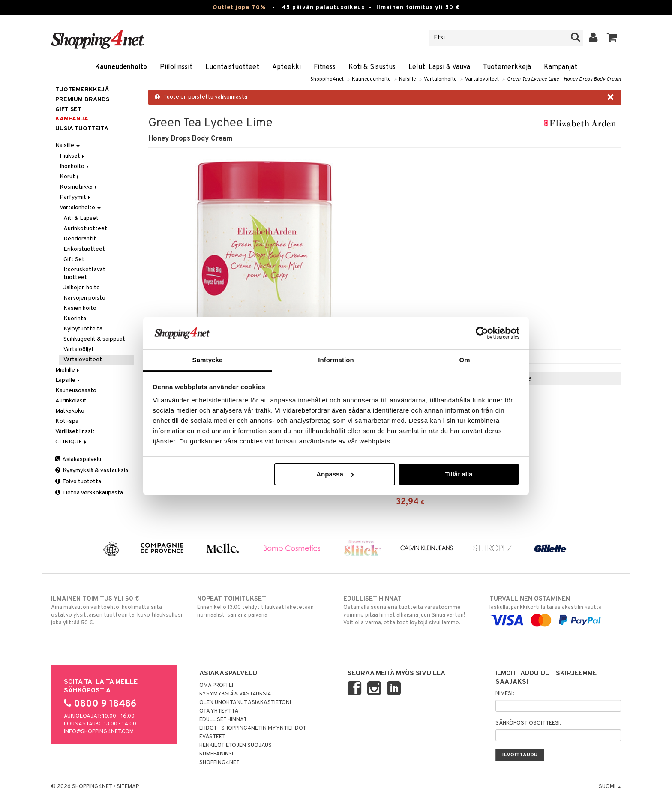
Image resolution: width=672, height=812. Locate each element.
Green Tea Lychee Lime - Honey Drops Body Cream (564, 79)
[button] (612, 38)
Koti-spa (67, 421)
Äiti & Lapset (81, 218)
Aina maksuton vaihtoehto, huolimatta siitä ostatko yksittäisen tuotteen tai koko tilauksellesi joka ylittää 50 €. (117, 611)
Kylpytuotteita (83, 329)
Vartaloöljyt (79, 349)
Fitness (325, 67)
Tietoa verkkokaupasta (89, 493)
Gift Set (74, 259)
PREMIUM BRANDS (82, 100)
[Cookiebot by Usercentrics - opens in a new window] (482, 333)
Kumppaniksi (216, 754)
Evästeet (212, 737)
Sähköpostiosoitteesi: (528, 723)
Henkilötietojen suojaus (235, 746)
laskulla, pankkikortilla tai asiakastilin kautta (555, 610)
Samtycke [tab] (208, 360)
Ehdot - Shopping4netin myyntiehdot (253, 728)
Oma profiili (216, 686)
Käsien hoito (80, 308)
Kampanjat (561, 67)
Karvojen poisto (84, 298)
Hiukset (73, 156)
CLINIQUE (72, 442)
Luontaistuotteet (232, 67)
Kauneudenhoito (121, 67)
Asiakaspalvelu (78, 460)
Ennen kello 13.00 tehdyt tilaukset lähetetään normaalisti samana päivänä (263, 607)
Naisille (407, 79)
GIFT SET (68, 109)
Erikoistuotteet (84, 249)
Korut (70, 177)
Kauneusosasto (76, 391)
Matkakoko (70, 411)
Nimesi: (505, 694)
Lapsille (68, 380)
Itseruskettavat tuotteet (84, 274)
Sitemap (128, 787)
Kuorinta (75, 319)
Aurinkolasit (71, 401)
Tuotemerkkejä (507, 67)
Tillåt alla (459, 474)
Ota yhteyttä (219, 711)
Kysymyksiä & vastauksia (92, 471)
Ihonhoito (75, 166)
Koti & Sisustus (372, 67)
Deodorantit (80, 239)
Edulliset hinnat (223, 720)
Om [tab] (464, 360)
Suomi (610, 787)
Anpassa (335, 474)
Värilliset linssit (75, 432)
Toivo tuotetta (78, 482)
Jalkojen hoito (82, 288)
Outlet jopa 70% (239, 7)
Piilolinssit (176, 67)
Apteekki (286, 67)
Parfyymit (76, 197)
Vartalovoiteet (482, 79)
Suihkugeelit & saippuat (94, 339)
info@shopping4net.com (99, 732)
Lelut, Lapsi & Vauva (439, 67)
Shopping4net (327, 79)
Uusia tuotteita (82, 129)
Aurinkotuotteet (85, 229)
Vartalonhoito (440, 79)
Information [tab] (336, 360)
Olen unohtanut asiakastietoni (245, 703)
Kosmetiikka (79, 187)
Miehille (68, 370)
